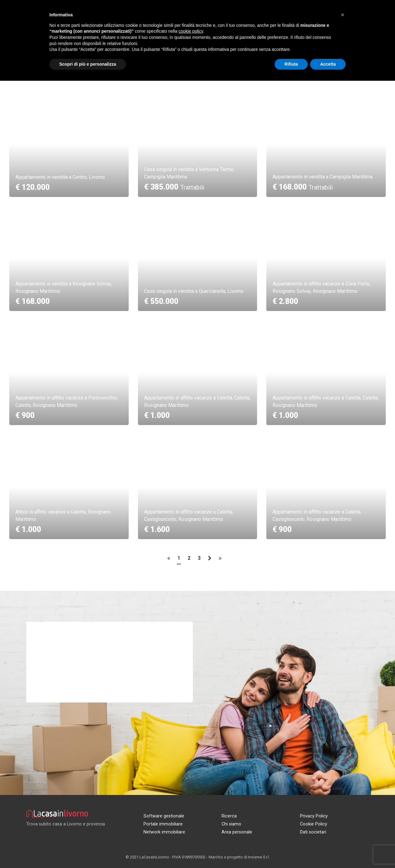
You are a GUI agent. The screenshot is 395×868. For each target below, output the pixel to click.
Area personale (237, 832)
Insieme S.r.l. (259, 857)
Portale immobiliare (163, 824)
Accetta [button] (328, 64)
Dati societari (313, 832)
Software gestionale (164, 816)
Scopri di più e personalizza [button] (88, 64)
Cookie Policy (314, 824)
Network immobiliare (164, 832)
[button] (343, 15)
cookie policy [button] (191, 31)
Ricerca (229, 816)
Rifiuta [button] (291, 64)
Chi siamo (231, 824)
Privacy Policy (314, 816)
